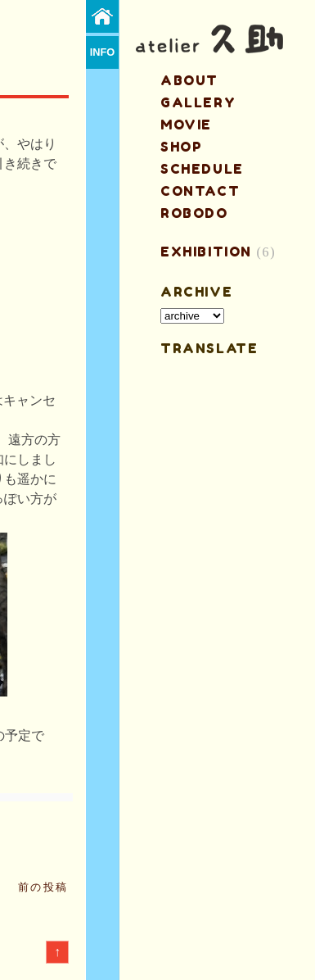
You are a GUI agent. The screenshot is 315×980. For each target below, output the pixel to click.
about (189, 80)
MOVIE (186, 125)
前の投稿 (43, 887)
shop (181, 147)
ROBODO (194, 213)
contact (200, 191)
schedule (202, 169)
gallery (198, 102)
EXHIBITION (206, 252)
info (103, 52)
